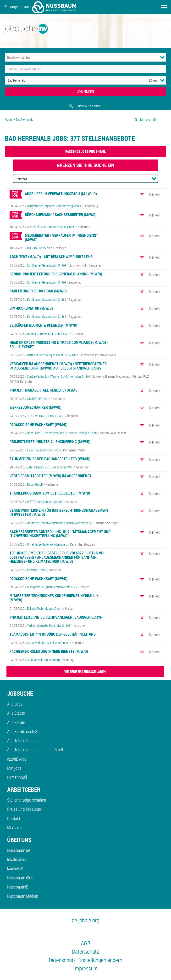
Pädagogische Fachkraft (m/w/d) (39, 579)
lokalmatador (18, 859)
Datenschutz (85, 952)
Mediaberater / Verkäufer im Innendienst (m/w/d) (61, 238)
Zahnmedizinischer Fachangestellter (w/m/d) (50, 459)
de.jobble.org (85, 920)
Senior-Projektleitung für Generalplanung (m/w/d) (56, 274)
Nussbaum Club (20, 878)
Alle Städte (16, 713)
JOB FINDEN (85, 91)
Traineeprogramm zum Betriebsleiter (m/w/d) (50, 493)
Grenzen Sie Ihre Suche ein (85, 165)
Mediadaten (17, 827)
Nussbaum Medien (23, 896)
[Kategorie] (81, 57)
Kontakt (14, 818)
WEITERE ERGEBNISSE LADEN (85, 672)
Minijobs (14, 768)
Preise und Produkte (24, 809)
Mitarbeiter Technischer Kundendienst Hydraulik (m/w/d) (54, 598)
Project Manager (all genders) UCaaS (44, 390)
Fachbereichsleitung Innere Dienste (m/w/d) (49, 651)
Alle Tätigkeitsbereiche (26, 741)
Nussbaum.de (19, 850)
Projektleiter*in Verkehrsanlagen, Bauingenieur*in (56, 617)
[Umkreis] (148, 80)
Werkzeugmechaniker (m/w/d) (36, 407)
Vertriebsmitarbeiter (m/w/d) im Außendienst (50, 476)
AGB (86, 943)
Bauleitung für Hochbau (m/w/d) (38, 291)
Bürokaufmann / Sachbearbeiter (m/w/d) (61, 215)
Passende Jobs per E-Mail (85, 151)
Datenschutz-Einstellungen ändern (85, 960)
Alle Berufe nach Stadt (25, 731)
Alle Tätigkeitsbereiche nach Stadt (35, 750)
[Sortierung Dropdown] (154, 179)
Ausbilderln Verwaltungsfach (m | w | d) (61, 194)
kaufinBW (15, 868)
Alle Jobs (15, 704)
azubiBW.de (17, 759)
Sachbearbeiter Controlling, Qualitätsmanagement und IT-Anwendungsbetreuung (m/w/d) (60, 534)
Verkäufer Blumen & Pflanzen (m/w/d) (43, 325)
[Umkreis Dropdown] (162, 80)
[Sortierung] (81, 179)
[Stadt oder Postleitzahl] (72, 80)
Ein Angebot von (41, 7)
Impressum (86, 968)
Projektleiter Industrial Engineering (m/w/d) (50, 442)
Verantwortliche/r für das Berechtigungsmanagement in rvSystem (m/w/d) (59, 513)
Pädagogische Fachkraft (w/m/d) (39, 425)
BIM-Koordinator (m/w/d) (31, 308)
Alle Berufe (16, 722)
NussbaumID (18, 887)
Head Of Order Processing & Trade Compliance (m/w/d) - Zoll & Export (59, 345)
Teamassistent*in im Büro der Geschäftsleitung (53, 634)
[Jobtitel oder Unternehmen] (85, 69)
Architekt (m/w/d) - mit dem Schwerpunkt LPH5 (51, 257)
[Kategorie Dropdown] (162, 57)
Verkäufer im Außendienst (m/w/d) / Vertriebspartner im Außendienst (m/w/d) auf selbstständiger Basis (58, 366)
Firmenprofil (17, 777)
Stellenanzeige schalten (27, 800)
